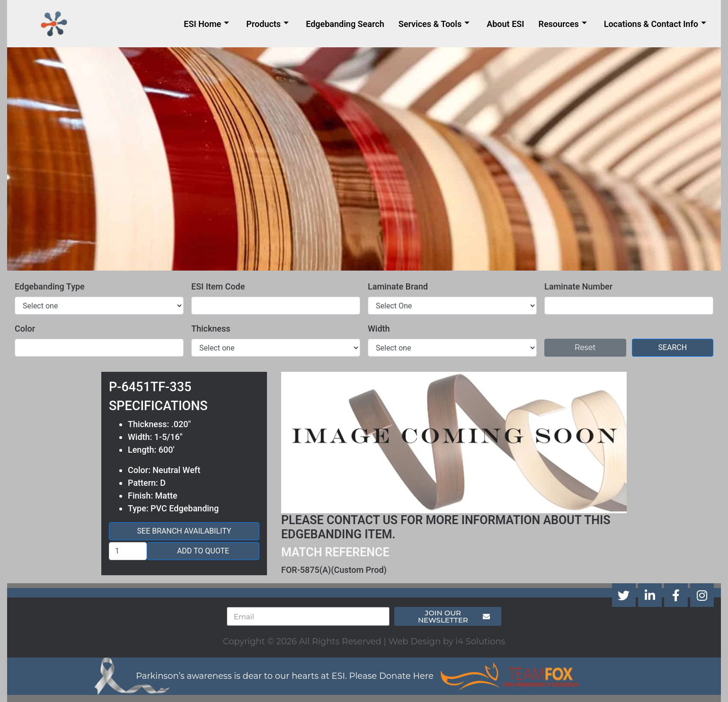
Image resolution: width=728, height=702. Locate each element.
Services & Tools (434, 24)
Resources (562, 24)
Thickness (211, 329)
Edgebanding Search (345, 24)
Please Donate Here (391, 676)
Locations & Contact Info (655, 24)
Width (379, 329)
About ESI (505, 24)
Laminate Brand (398, 286)
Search (672, 347)
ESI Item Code (218, 286)
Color (25, 329)
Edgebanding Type (50, 286)
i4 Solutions (480, 641)
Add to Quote (203, 551)
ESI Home (206, 24)
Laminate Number (578, 286)
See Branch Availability (184, 531)
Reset (585, 347)
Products (267, 24)
